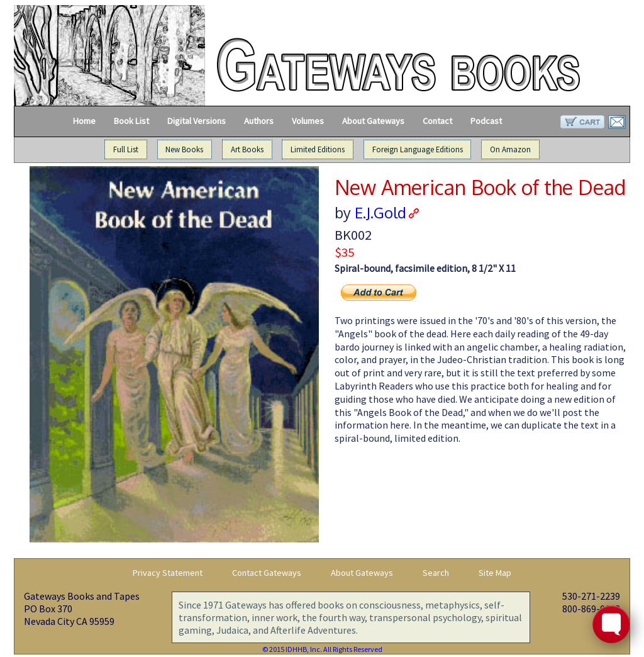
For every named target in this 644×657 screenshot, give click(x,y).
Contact (437, 121)
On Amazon (510, 150)
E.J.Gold (380, 212)
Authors (259, 121)
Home (84, 121)
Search (436, 573)
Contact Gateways (267, 573)
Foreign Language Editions (418, 150)
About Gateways (373, 121)
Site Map (495, 573)
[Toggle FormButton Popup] (611, 624)
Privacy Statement (168, 573)
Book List (131, 121)
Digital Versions (197, 121)
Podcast (486, 121)
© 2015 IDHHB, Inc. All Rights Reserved (322, 649)
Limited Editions (318, 150)
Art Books (247, 150)
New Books (184, 150)
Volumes (308, 121)
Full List (126, 150)
